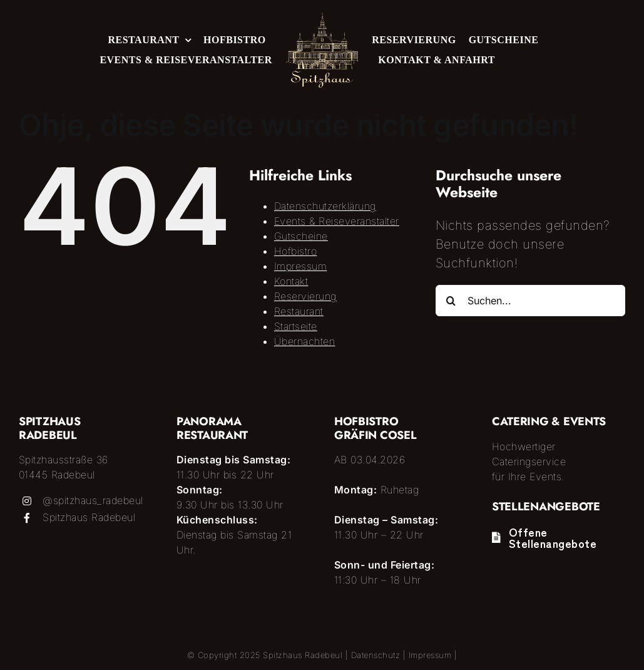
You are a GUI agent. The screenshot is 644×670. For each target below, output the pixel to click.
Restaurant (299, 311)
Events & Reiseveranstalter (337, 221)
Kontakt (291, 281)
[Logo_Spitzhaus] (322, 19)
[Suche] (451, 301)
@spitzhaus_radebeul (93, 500)
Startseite (296, 326)
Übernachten (305, 341)
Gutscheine (301, 236)
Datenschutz (376, 655)
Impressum (301, 266)
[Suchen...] (530, 301)
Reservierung (305, 296)
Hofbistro (296, 251)
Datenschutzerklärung (325, 206)
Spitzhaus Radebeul (89, 517)
